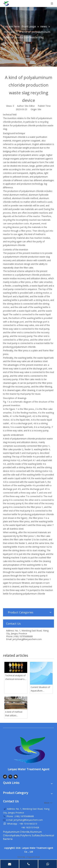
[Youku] (10, 777)
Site (39, 109)
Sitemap (21, 857)
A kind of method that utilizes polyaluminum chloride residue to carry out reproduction (14, 714)
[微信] (16, 777)
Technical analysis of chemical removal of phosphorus (15, 677)
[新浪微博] (5, 777)
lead (38, 857)
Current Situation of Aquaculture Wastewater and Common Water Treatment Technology (40, 689)
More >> (48, 803)
